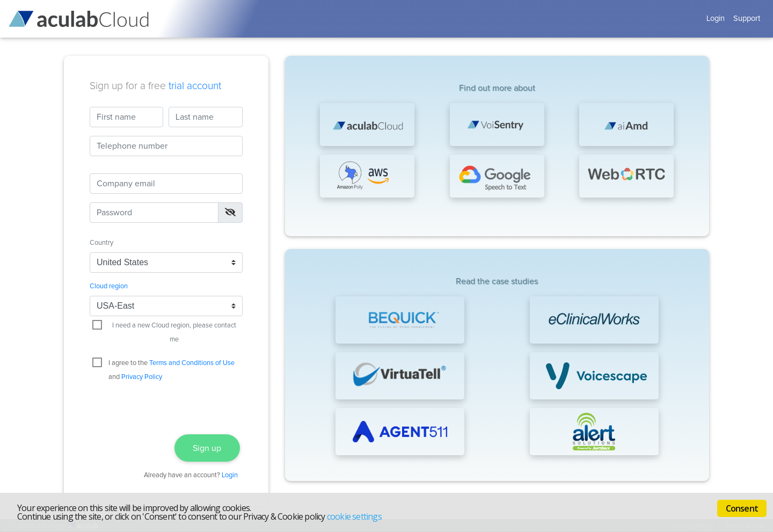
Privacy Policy (142, 377)
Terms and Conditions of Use (192, 363)
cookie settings (354, 516)
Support (747, 19)
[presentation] (166, 406)
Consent (742, 508)
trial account (195, 86)
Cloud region (109, 286)
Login (716, 19)
